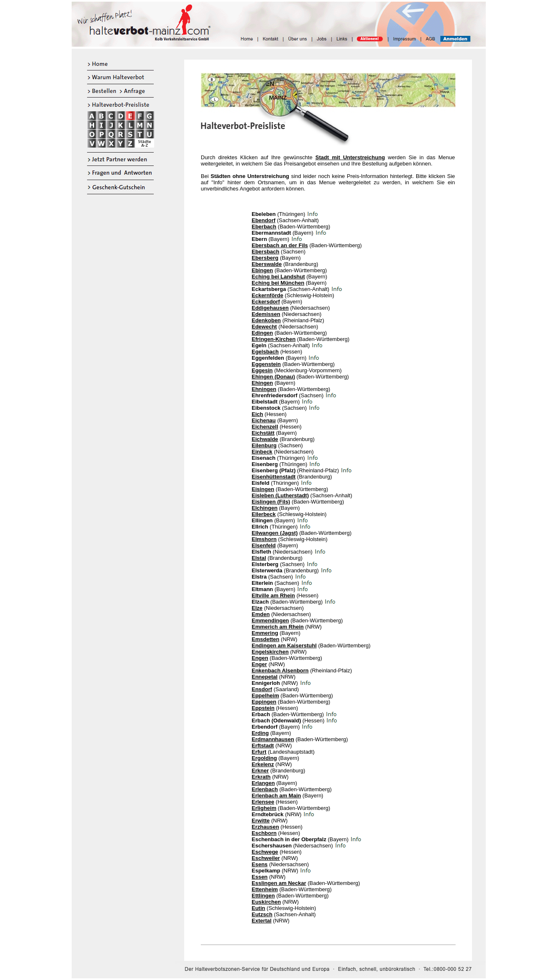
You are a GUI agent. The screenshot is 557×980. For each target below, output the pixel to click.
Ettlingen (263, 896)
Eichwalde (265, 439)
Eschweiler (266, 858)
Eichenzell (265, 427)
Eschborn (264, 833)
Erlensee (263, 802)
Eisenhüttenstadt (274, 477)
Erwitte (261, 821)
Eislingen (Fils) (271, 502)
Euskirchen (266, 902)
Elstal (259, 558)
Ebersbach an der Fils (280, 245)
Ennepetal (265, 677)
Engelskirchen (270, 652)
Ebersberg (265, 258)
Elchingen (265, 508)
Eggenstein (266, 364)
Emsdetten (265, 639)
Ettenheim (265, 889)
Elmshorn (264, 539)
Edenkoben (266, 320)
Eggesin (262, 370)
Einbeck (262, 452)
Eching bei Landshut (278, 277)
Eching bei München (278, 283)
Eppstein (263, 708)
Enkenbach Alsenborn (280, 670)
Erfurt (259, 752)
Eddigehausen (270, 308)
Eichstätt (263, 433)
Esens (260, 864)
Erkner (260, 771)
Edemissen (266, 314)
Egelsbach (265, 352)
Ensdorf (262, 689)
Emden (261, 614)
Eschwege (265, 852)
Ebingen (262, 270)
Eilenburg (264, 445)
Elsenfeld (264, 545)
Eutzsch (262, 914)
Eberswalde (267, 264)
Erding (260, 733)
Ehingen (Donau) (273, 377)
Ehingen (262, 383)
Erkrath (261, 777)
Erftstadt (263, 746)
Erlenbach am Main (276, 796)
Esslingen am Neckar (279, 883)
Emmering (265, 633)
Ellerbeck (264, 514)
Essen (260, 877)
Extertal (262, 921)
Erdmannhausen (273, 739)
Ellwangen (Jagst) (275, 533)
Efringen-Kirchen (274, 339)
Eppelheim (265, 696)
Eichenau (264, 420)
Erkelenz (263, 764)
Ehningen (264, 389)
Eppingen (264, 702)
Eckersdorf (266, 302)
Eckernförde (267, 295)
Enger (259, 664)
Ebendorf (264, 220)
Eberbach (264, 227)
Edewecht (264, 327)
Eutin (259, 908)
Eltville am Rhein (273, 595)
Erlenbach (265, 789)
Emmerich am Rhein (278, 627)
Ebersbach (265, 252)
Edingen (262, 333)
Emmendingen (270, 620)
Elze (257, 608)
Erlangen (263, 783)
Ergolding (264, 758)
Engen (260, 658)
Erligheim (264, 808)
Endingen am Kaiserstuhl (284, 645)
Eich (257, 414)
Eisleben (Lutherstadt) (280, 495)
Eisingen (263, 489)
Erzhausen (265, 827)
